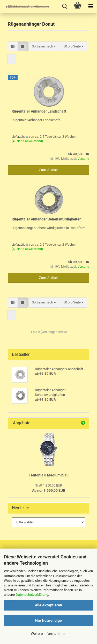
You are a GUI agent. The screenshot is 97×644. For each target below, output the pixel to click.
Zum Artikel (48, 170)
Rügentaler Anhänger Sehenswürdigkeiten (47, 219)
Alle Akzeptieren (48, 605)
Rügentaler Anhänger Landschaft (39, 111)
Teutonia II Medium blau (49, 475)
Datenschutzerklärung (32, 595)
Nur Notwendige (48, 620)
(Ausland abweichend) (27, 141)
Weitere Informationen (49, 634)
